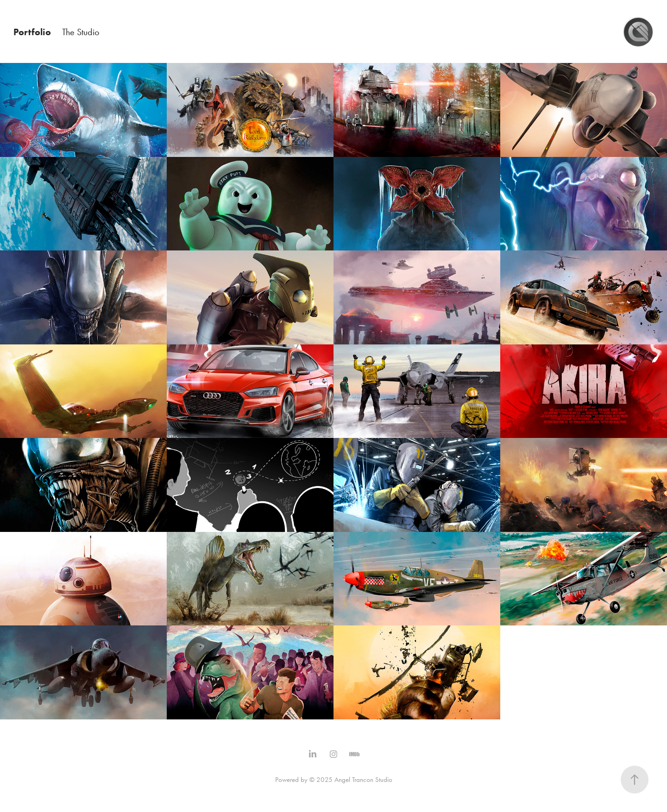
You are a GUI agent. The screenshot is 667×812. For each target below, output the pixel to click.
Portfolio (32, 32)
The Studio (81, 32)
